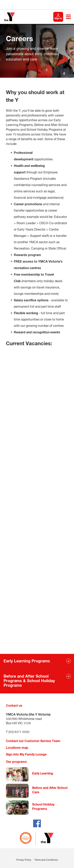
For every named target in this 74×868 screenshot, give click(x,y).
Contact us (14, 706)
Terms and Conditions (46, 860)
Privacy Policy (24, 860)
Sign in (58, 19)
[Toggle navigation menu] (68, 17)
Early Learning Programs (27, 661)
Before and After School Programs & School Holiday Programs (29, 681)
